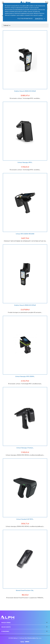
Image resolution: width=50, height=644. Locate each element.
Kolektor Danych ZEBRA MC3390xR (25, 305)
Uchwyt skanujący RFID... (25, 162)
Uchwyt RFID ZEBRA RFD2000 (25, 234)
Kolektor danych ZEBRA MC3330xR (25, 91)
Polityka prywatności (25, 19)
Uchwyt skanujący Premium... (25, 448)
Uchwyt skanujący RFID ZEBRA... (25, 376)
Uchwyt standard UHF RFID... (25, 519)
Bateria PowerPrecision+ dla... (25, 590)
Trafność (7, 26)
